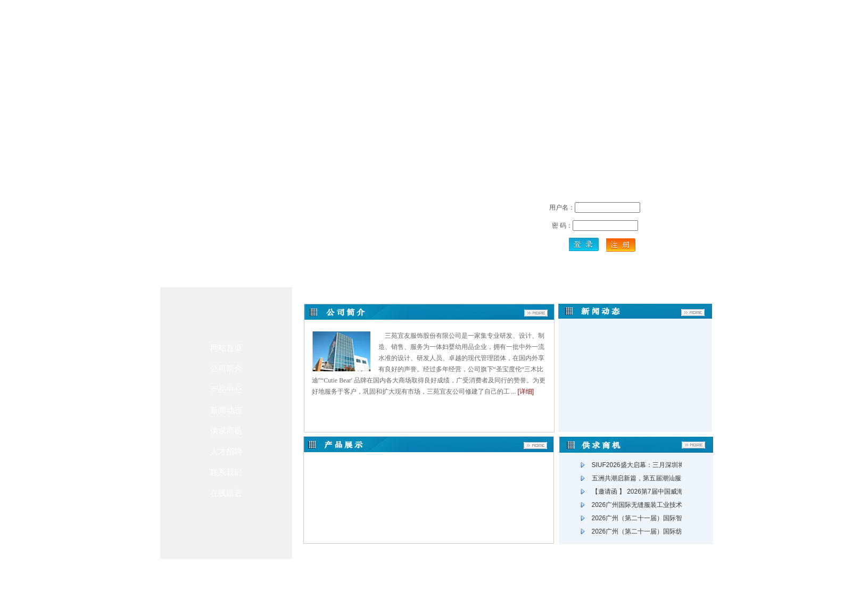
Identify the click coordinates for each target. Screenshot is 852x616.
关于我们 (361, 578)
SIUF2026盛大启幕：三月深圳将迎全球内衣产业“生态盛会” (675, 465)
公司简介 (226, 368)
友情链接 (489, 578)
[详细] (526, 392)
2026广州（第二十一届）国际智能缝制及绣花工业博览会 (672, 518)
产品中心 (226, 389)
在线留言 (226, 493)
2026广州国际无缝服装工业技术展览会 (647, 505)
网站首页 (226, 348)
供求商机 (226, 431)
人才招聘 (226, 451)
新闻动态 (226, 410)
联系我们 (226, 472)
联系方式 (393, 578)
